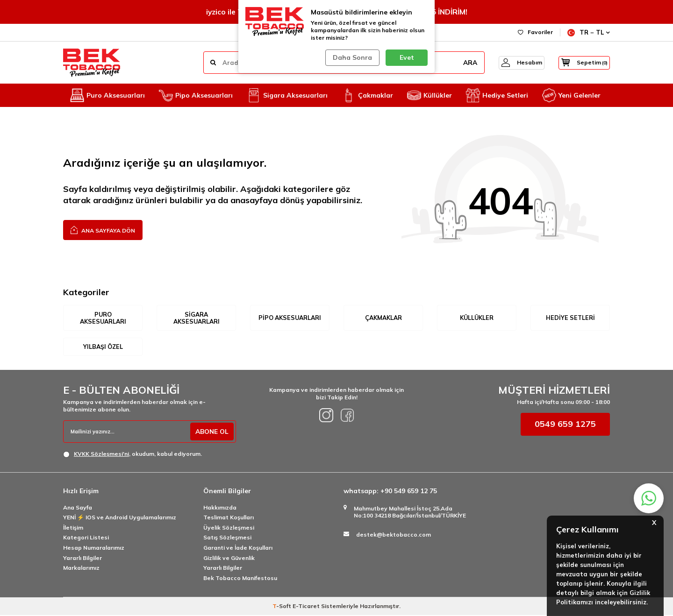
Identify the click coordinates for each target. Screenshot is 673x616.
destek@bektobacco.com (394, 535)
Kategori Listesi (86, 538)
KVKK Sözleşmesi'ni (101, 455)
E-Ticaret (306, 607)
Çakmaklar (367, 95)
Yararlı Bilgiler (82, 558)
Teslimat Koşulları (229, 518)
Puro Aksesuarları (107, 95)
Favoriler (535, 32)
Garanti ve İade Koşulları (238, 549)
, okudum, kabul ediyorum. (132, 455)
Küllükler (430, 95)
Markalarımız (81, 569)
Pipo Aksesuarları (196, 95)
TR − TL (589, 32)
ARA (459, 63)
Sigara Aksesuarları (287, 95)
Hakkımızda (220, 508)
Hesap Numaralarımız (94, 549)
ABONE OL (211, 432)
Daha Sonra (351, 57)
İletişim (73, 528)
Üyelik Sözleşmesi (229, 528)
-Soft (283, 607)
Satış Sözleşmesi (227, 538)
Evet (407, 57)
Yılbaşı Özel (103, 347)
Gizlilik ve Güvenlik (229, 558)
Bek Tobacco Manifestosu (240, 578)
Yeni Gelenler (571, 95)
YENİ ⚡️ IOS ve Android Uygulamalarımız (120, 518)
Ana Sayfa (78, 508)
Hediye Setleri (497, 95)
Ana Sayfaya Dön (103, 230)
